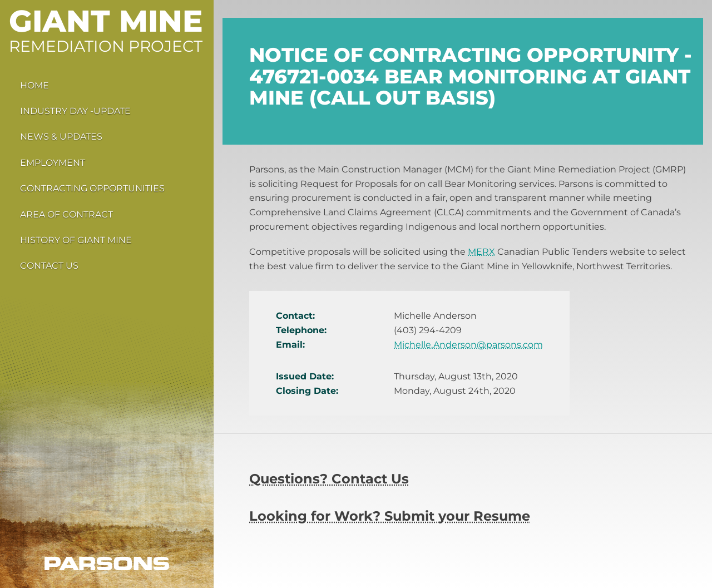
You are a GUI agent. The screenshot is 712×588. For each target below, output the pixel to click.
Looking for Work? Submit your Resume (390, 516)
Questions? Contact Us (329, 479)
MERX (481, 252)
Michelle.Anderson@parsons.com (468, 345)
